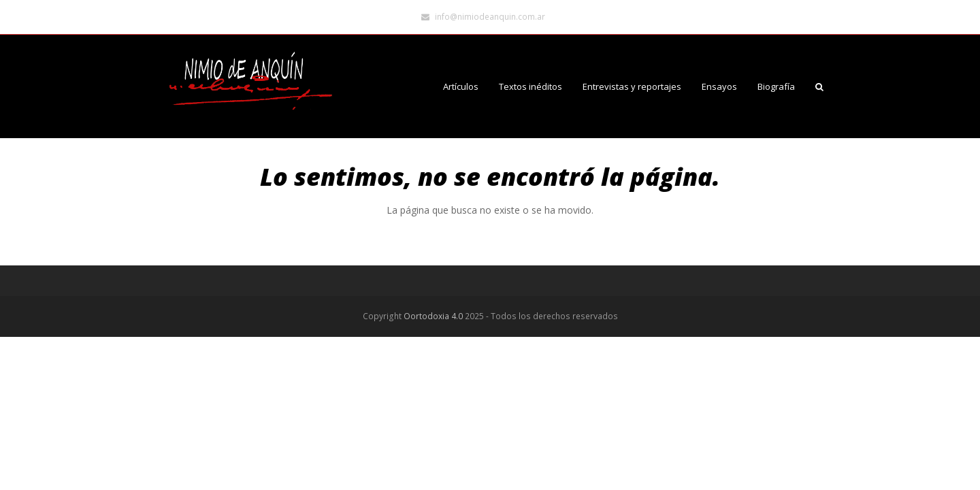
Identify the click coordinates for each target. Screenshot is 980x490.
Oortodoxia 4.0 (433, 316)
